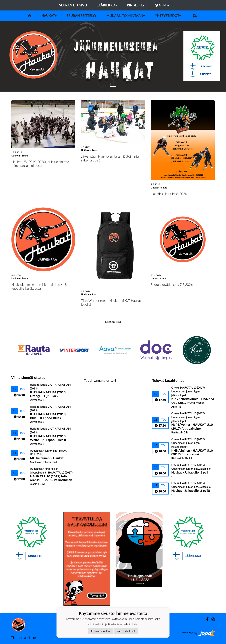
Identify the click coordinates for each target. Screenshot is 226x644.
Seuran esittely (81, 16)
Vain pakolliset (126, 631)
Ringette (136, 5)
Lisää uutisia (113, 322)
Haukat (49, 16)
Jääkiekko (107, 5)
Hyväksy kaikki (100, 631)
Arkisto (162, 5)
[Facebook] (206, 619)
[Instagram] (212, 619)
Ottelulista (20, 492)
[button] (17, 56)
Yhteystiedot (168, 16)
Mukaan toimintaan (126, 16)
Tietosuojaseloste (23, 638)
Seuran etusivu (73, 5)
